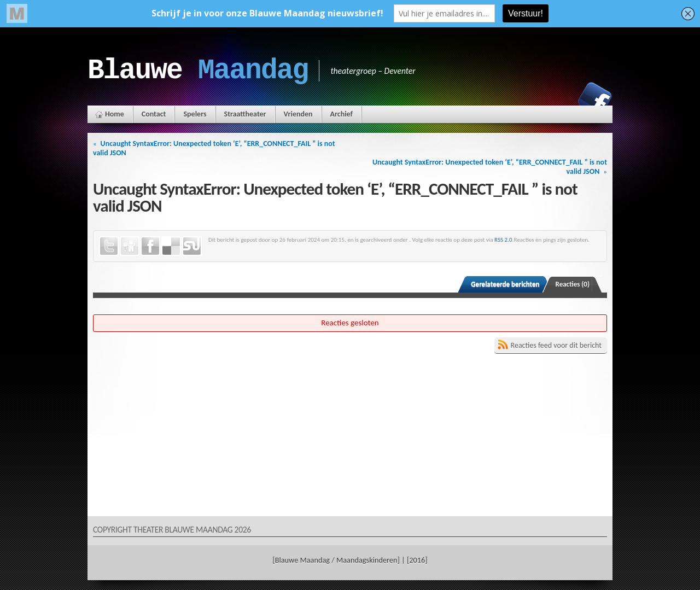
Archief (342, 114)
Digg (130, 246)
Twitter (109, 246)
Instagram (557, 99)
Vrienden (298, 114)
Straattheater (245, 114)
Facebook (595, 99)
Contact (154, 114)
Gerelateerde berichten (505, 284)
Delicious (171, 246)
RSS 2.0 (503, 239)
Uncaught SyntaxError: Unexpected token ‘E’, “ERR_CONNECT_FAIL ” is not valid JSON (214, 148)
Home (115, 114)
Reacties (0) (573, 284)
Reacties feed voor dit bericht (556, 345)
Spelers (195, 114)
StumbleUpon (192, 246)
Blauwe (198, 71)
